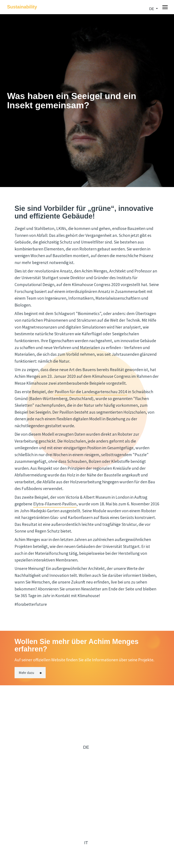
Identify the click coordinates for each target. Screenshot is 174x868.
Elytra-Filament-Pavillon (55, 504)
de (152, 9)
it (86, 843)
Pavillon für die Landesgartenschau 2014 (91, 392)
